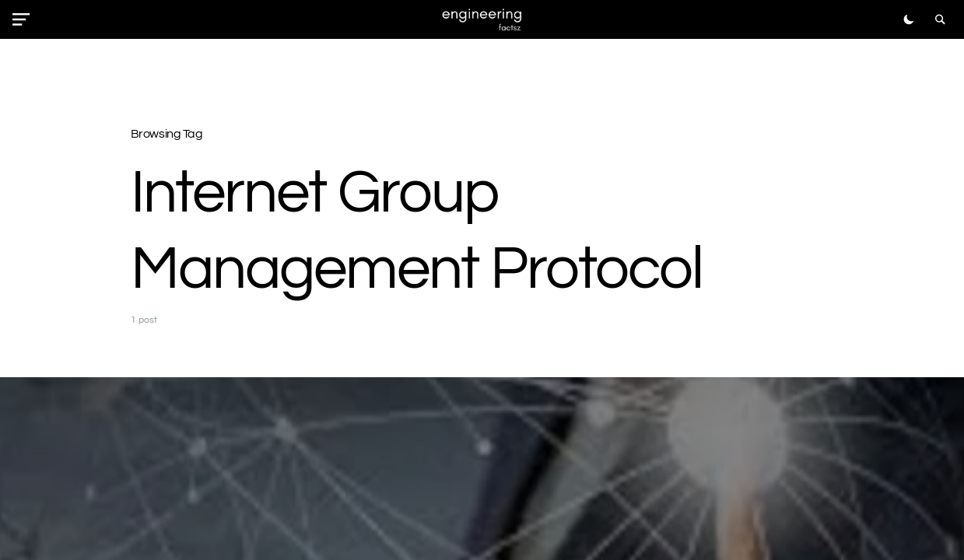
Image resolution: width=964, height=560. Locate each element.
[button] (24, 19)
